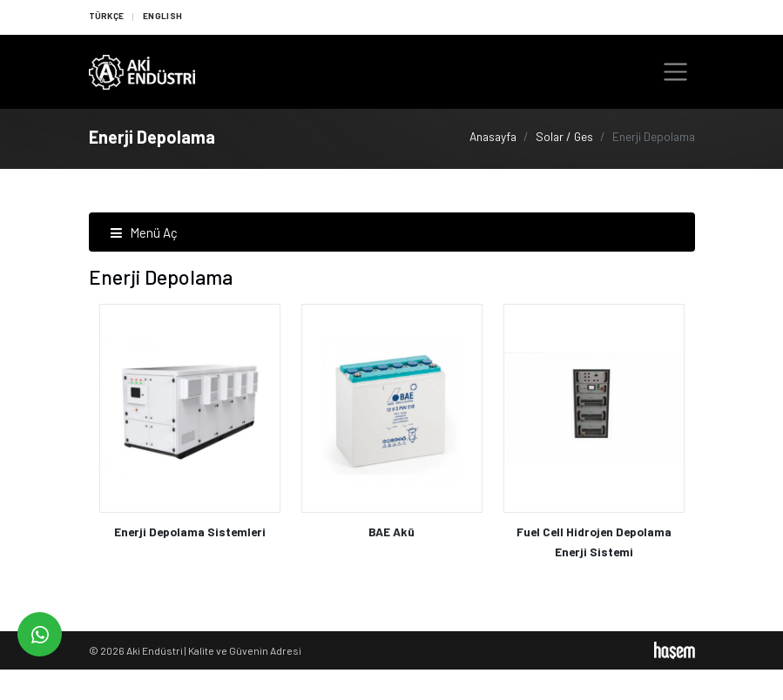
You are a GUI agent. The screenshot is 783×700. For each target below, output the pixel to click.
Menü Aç (144, 232)
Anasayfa (493, 136)
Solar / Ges (564, 136)
